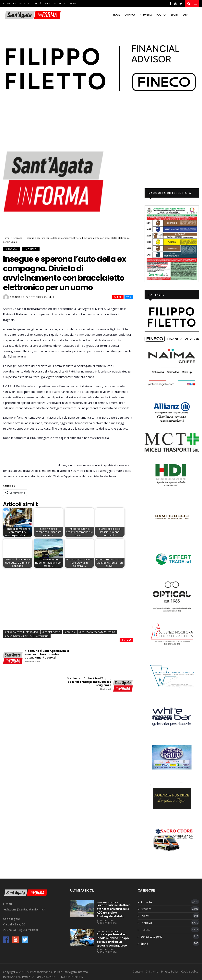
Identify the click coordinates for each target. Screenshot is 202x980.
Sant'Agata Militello (19, 636)
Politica (50, 3)
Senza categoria (151, 936)
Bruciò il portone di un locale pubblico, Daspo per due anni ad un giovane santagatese (113, 940)
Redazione (17, 297)
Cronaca (19, 3)
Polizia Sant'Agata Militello (98, 632)
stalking (43, 636)
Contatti (138, 971)
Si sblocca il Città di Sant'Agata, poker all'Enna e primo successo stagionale (88, 684)
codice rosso (52, 632)
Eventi (74, 3)
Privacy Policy (170, 971)
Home (7, 3)
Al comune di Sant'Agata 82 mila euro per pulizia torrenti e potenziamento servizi (47, 656)
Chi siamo (152, 971)
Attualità (35, 3)
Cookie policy (190, 971)
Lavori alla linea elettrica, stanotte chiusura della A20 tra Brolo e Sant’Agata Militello (114, 911)
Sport (63, 3)
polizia (71, 632)
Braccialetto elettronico (22, 632)
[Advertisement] (68, 598)
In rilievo (31, 249)
